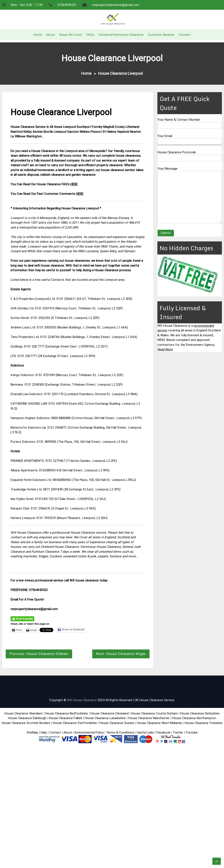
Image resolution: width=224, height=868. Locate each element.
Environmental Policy (89, 732)
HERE (74, 184)
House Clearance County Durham (154, 713)
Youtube (192, 732)
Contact (185, 35)
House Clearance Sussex (117, 723)
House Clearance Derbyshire (200, 713)
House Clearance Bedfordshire (67, 713)
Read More (165, 349)
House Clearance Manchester (149, 718)
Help (44, 732)
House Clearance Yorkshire (204, 723)
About (51, 35)
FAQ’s (90, 35)
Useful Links (145, 732)
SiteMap (32, 732)
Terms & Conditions (120, 732)
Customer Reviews (161, 35)
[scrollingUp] (217, 861)
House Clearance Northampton (194, 718)
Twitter (178, 732)
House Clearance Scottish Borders (26, 723)
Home (38, 35)
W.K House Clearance (82, 700)
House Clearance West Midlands (159, 723)
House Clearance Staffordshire (75, 723)
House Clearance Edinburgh (27, 718)
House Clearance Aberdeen (23, 713)
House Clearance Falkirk (66, 718)
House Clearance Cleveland (110, 713)
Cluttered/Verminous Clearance (121, 35)
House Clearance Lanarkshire (105, 718)
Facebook (164, 732)
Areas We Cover (71, 35)
